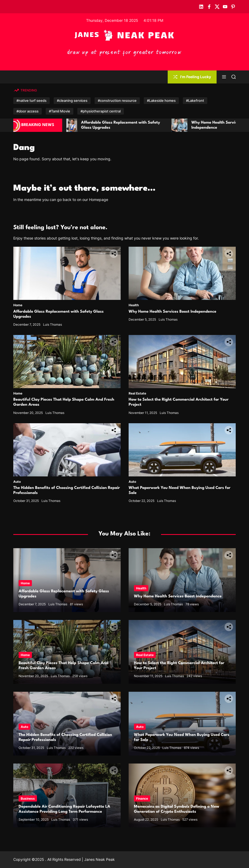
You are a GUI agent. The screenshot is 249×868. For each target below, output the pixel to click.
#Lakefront (195, 100)
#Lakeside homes (161, 100)
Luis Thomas (52, 324)
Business (28, 798)
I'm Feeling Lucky (192, 77)
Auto (17, 482)
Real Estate (137, 393)
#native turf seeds (31, 100)
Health (134, 305)
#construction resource (117, 100)
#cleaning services (72, 100)
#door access (28, 111)
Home (18, 305)
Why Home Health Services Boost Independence (172, 312)
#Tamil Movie (60, 111)
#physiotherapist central (101, 111)
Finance (142, 798)
